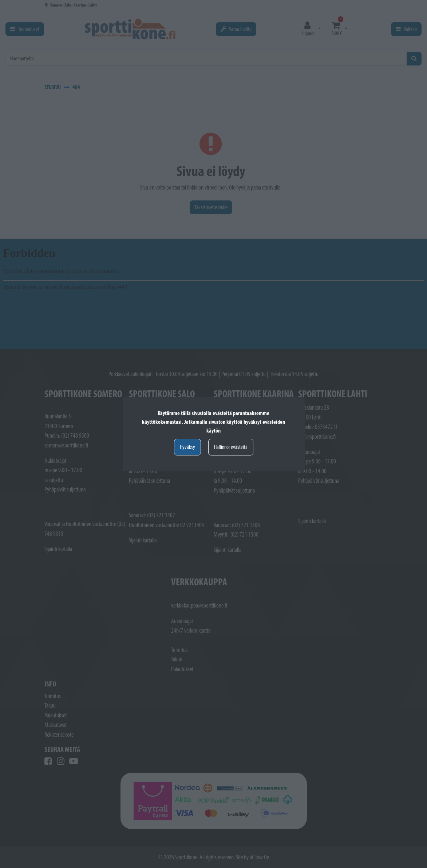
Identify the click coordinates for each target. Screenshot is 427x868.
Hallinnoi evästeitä (231, 447)
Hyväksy (187, 447)
